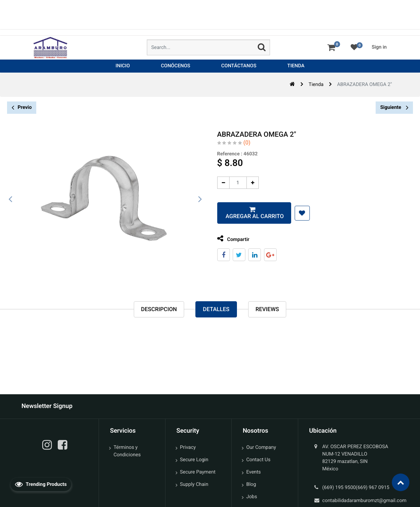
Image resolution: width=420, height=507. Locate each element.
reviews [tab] (267, 309)
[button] (301, 213)
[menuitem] (123, 66)
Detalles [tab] (216, 309)
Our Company (261, 447)
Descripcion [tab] (159, 309)
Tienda (316, 85)
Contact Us (258, 460)
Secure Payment (198, 472)
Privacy (188, 447)
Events (253, 472)
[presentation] (11, 199)
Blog (251, 484)
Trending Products (41, 484)
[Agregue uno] (251, 183)
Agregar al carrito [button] (253, 216)
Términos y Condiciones (127, 451)
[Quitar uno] (222, 183)
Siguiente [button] (394, 107)
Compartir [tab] (232, 239)
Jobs (252, 497)
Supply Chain (194, 484)
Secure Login (194, 460)
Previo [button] (22, 108)
